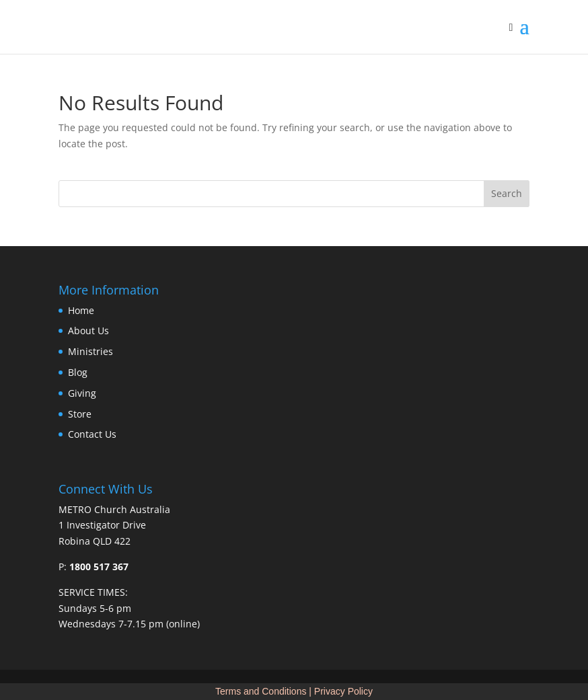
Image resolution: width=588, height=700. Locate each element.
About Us (88, 330)
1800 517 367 (99, 567)
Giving (82, 393)
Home (81, 310)
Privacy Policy (343, 691)
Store (80, 414)
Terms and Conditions (261, 691)
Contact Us (92, 434)
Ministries (90, 351)
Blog (78, 372)
